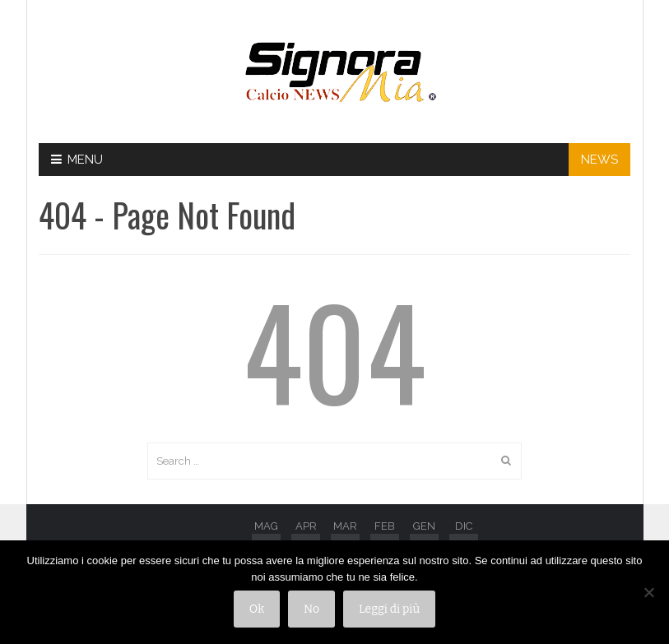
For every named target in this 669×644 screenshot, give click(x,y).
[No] (648, 592)
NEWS (599, 160)
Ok (257, 609)
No (311, 609)
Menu (77, 160)
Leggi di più (389, 609)
